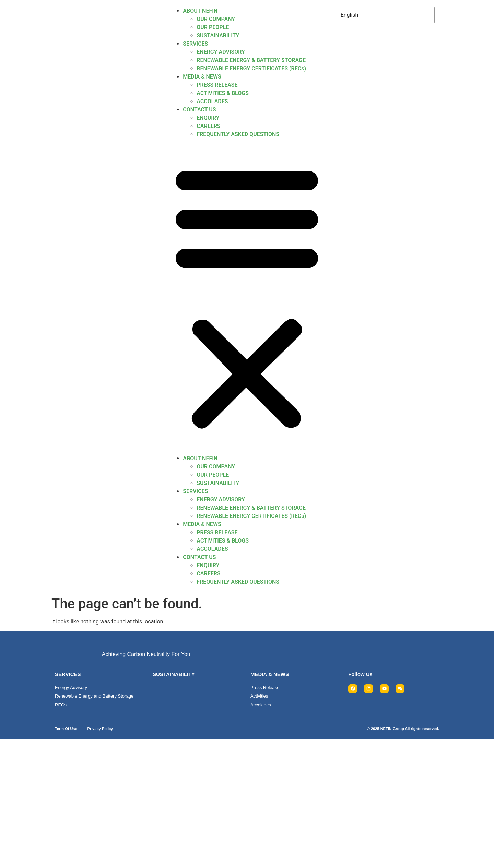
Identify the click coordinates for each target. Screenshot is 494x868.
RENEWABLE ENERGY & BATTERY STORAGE (251, 60)
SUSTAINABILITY (218, 35)
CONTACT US (199, 110)
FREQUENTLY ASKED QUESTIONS (238, 134)
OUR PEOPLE (213, 27)
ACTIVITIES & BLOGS (223, 93)
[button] (247, 296)
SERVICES (195, 44)
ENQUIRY (208, 118)
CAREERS (208, 126)
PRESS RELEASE (217, 85)
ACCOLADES (212, 101)
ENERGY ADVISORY (221, 52)
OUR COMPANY (216, 19)
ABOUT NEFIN (200, 11)
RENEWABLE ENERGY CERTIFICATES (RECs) (251, 68)
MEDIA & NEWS (202, 77)
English (350, 15)
